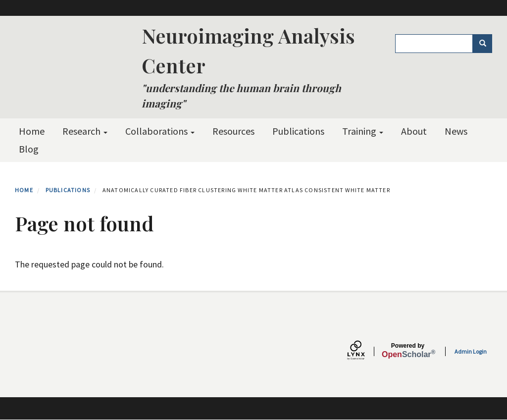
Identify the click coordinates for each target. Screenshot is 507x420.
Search (486, 44)
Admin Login (471, 351)
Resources (233, 131)
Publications (298, 131)
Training (363, 131)
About (414, 131)
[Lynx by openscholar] (364, 351)
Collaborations (160, 131)
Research (85, 131)
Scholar (408, 351)
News (456, 131)
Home (32, 131)
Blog (29, 149)
